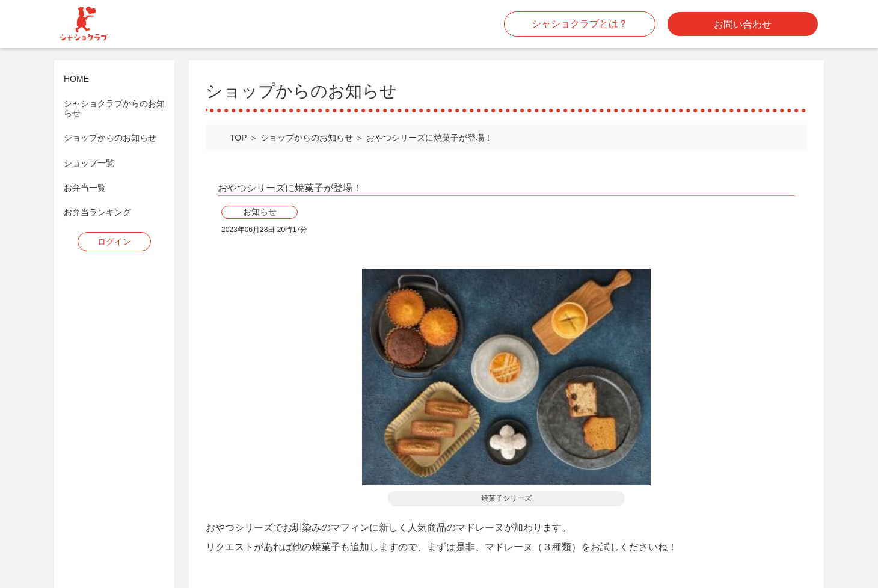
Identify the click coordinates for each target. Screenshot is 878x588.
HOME (76, 79)
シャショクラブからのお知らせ (114, 108)
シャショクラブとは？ (580, 24)
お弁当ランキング (97, 213)
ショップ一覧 (89, 163)
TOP (238, 138)
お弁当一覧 (85, 188)
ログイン (114, 242)
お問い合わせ (743, 24)
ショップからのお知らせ (110, 138)
